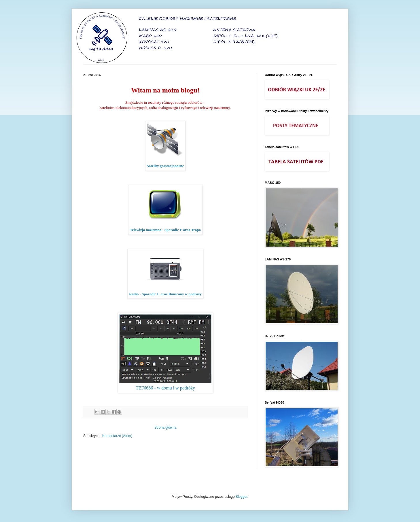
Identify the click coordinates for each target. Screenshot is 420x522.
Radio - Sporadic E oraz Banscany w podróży (165, 294)
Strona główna (165, 428)
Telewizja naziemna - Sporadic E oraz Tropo (165, 230)
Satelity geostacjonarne (165, 166)
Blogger (242, 497)
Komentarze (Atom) (117, 436)
